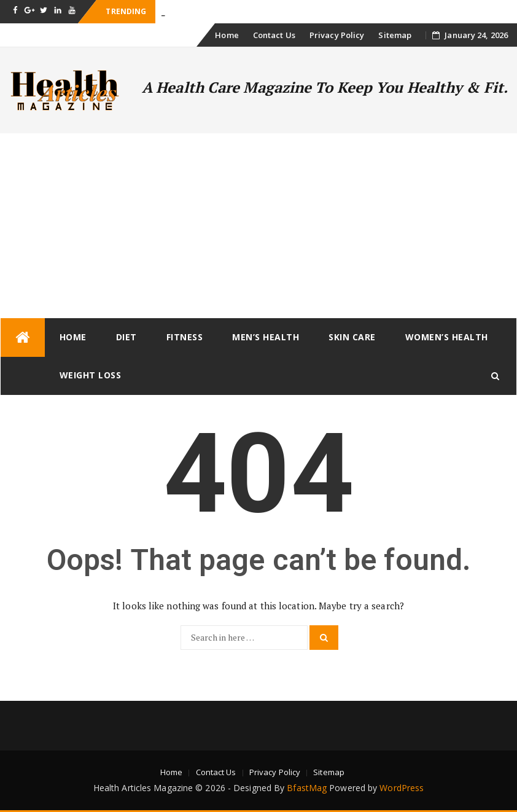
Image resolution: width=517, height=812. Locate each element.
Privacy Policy (337, 35)
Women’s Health (447, 337)
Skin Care (352, 337)
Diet (126, 337)
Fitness (185, 337)
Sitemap (395, 35)
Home (227, 35)
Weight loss (91, 375)
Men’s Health (266, 337)
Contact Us (274, 35)
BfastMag (307, 788)
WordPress (402, 788)
